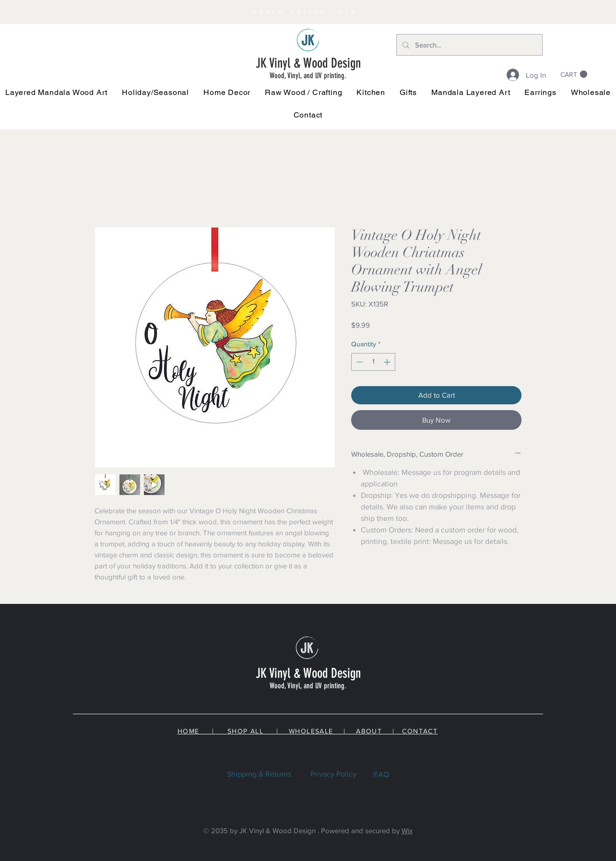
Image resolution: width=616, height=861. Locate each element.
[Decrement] (359, 362)
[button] (155, 92)
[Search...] (468, 45)
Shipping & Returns (259, 774)
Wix (407, 831)
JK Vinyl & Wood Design (308, 63)
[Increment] (388, 362)
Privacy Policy (333, 774)
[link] (574, 74)
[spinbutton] (373, 362)
